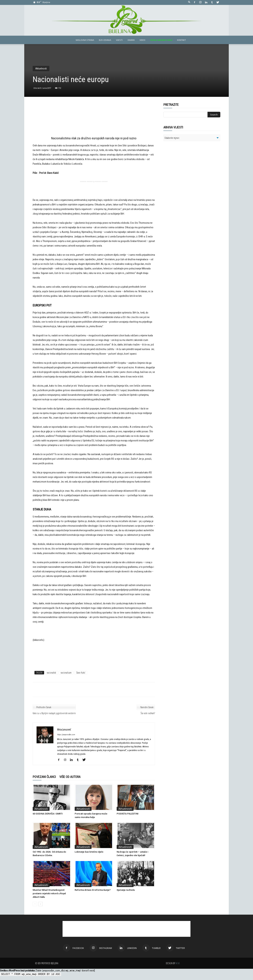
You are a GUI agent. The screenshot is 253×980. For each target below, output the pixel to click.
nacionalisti (51, 673)
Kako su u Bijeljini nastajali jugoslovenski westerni (54, 713)
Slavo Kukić (81, 673)
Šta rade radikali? (148, 713)
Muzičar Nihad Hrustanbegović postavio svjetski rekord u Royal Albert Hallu (49, 893)
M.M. (178, 963)
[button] (189, 2)
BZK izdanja (105, 40)
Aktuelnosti (41, 69)
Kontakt (181, 40)
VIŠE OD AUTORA (70, 777)
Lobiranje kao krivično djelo (89, 852)
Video (142, 40)
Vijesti (119, 40)
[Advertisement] (94, 120)
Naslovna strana (85, 40)
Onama (131, 40)
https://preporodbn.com (66, 735)
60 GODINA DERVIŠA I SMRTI (48, 814)
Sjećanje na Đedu (126, 890)
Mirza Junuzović (64, 729)
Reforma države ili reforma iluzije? (93, 890)
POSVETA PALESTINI (128, 814)
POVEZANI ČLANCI (44, 777)
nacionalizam (66, 673)
